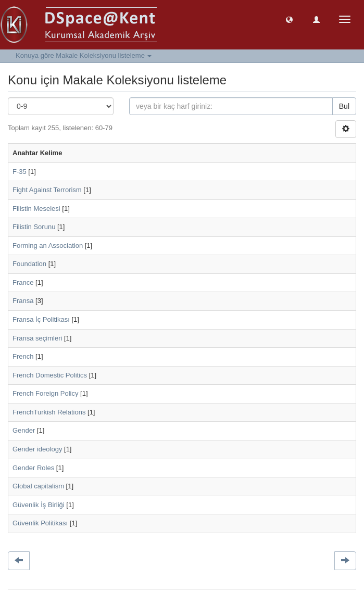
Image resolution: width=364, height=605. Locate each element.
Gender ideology (37, 449)
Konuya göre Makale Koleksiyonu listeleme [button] (84, 55)
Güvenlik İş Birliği (39, 505)
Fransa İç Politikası (41, 319)
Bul (344, 106)
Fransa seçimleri (37, 338)
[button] (289, 19)
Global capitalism (38, 486)
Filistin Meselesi (36, 209)
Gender (24, 430)
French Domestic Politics (50, 375)
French (23, 356)
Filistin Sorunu (34, 227)
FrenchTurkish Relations (49, 412)
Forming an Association (48, 245)
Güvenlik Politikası (40, 523)
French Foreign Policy (45, 393)
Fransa (23, 301)
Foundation (29, 264)
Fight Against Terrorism (47, 190)
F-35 (20, 172)
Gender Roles (33, 468)
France (23, 282)
